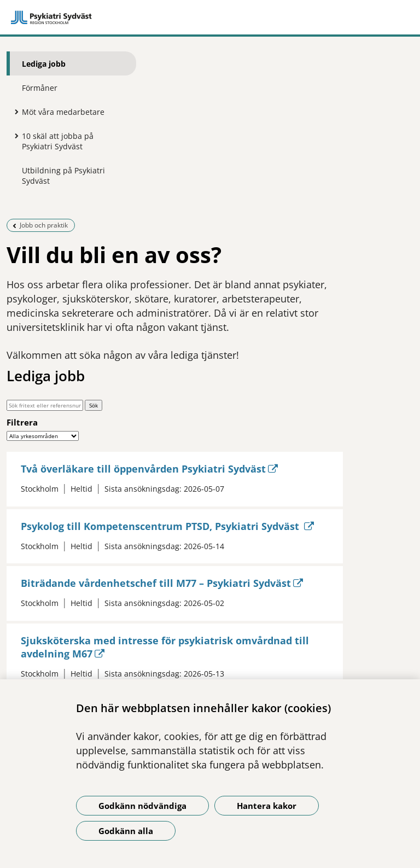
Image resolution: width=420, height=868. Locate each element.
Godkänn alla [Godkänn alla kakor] (126, 831)
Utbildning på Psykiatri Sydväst (63, 176)
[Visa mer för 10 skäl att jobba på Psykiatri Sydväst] (14, 136)
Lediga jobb (44, 64)
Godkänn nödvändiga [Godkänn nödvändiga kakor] (142, 806)
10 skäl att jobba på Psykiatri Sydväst (58, 141)
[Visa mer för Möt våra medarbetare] (14, 112)
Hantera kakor (267, 806)
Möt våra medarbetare (63, 112)
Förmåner (40, 88)
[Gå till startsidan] (210, 18)
